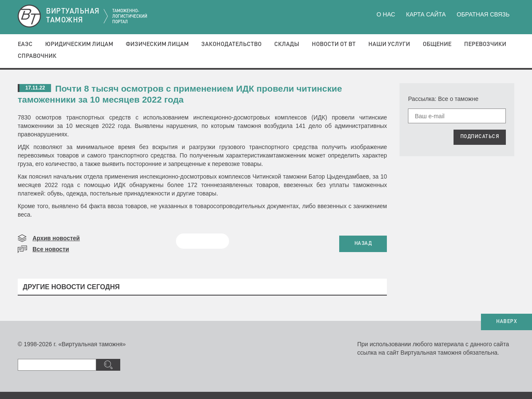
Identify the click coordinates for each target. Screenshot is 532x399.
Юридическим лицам (79, 44)
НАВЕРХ (506, 322)
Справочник (37, 56)
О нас (386, 14)
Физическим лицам (157, 44)
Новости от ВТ (334, 44)
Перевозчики (485, 44)
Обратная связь (483, 14)
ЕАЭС (25, 44)
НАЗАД (363, 244)
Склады (287, 44)
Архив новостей (56, 238)
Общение (437, 44)
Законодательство (231, 44)
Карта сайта (426, 14)
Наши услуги (389, 44)
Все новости (51, 249)
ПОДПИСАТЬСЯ (480, 137)
